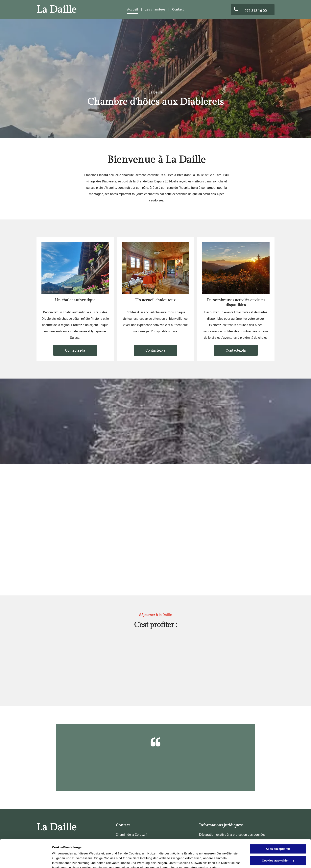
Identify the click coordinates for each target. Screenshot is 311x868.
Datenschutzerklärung (149, 849)
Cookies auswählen (66, 860)
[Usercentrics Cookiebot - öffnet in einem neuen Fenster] (26, 860)
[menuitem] (133, 10)
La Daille (57, 10)
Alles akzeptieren (278, 826)
